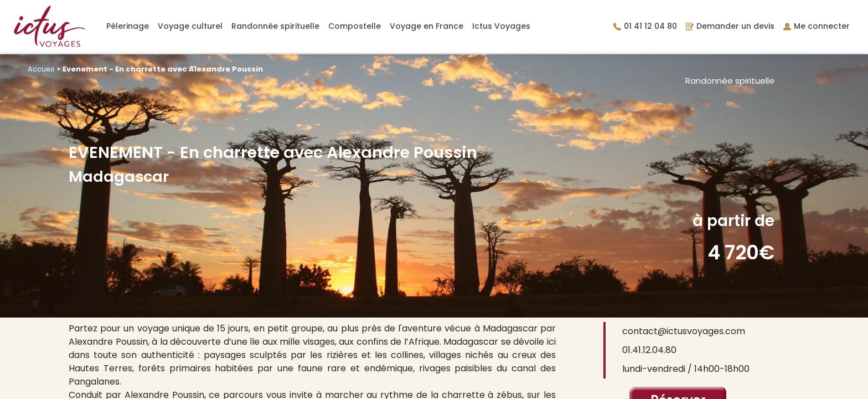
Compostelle (355, 26)
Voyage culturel (190, 26)
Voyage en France (427, 26)
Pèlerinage (128, 26)
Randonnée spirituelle (275, 26)
